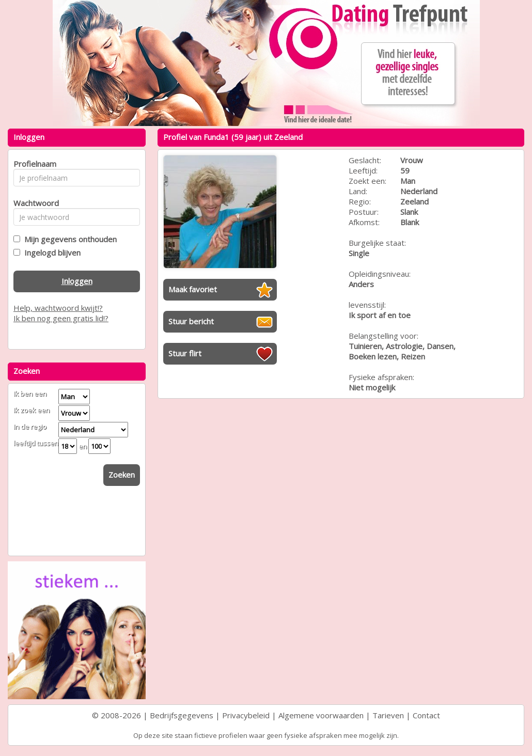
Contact (426, 715)
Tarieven (388, 715)
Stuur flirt (185, 353)
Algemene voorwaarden (321, 715)
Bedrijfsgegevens (182, 715)
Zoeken (122, 475)
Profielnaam (33, 164)
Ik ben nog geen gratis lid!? (61, 318)
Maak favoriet (193, 289)
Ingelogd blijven (50, 253)
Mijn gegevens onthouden (68, 239)
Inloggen (77, 281)
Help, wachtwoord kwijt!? (58, 308)
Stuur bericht (191, 321)
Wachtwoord (33, 203)
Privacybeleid (246, 715)
